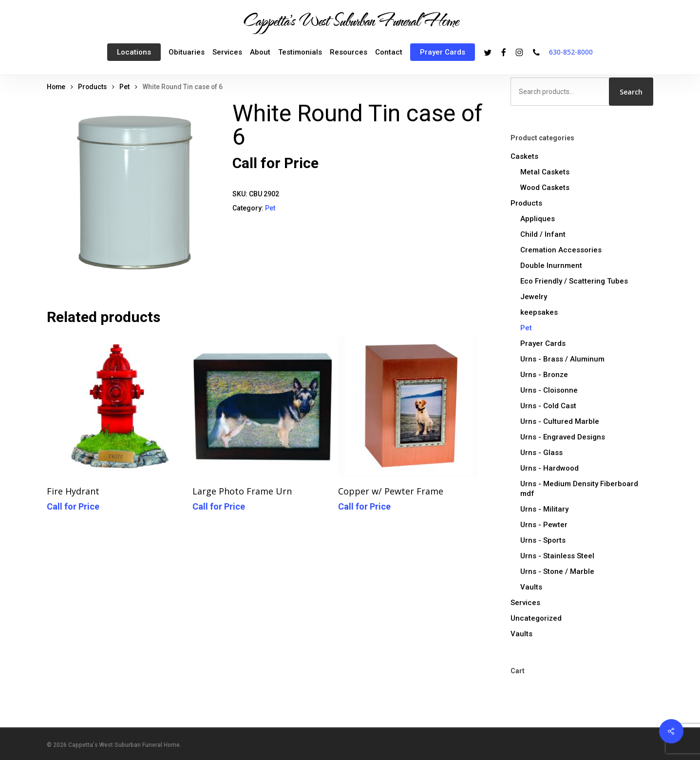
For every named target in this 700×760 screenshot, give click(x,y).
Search (631, 92)
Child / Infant (543, 234)
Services (525, 603)
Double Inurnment (551, 266)
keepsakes (539, 312)
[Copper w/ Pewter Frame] (408, 407)
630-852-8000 (571, 52)
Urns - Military (544, 509)
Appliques (538, 219)
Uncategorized (536, 618)
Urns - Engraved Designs (563, 437)
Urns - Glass (541, 453)
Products (92, 87)
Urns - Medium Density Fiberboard (579, 489)
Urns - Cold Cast (548, 406)
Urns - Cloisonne (549, 390)
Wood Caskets (545, 188)
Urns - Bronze (544, 375)
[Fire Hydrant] (117, 407)
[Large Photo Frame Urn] (262, 407)
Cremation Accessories (561, 250)
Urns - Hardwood (549, 468)
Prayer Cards (543, 343)
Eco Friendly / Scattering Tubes (574, 281)
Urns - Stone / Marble (557, 571)
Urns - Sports (543, 540)
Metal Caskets (545, 172)
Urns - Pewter (544, 525)
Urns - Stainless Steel (557, 556)
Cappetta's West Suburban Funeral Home (350, 20)
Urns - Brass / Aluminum (562, 359)
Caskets (524, 156)
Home (56, 87)
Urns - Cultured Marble (560, 421)
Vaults (531, 587)
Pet (124, 87)
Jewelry (534, 297)
